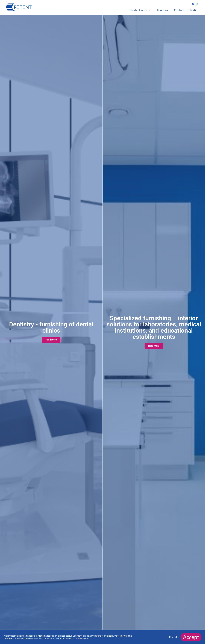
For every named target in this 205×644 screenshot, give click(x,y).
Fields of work (140, 10)
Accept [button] (191, 637)
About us (162, 10)
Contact (179, 10)
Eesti (193, 10)
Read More (175, 637)
